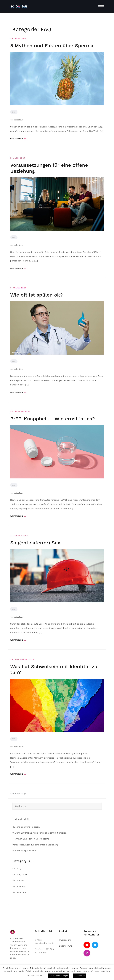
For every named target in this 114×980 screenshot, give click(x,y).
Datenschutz (66, 946)
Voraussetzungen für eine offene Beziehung (36, 845)
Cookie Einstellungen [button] (59, 976)
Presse (21, 881)
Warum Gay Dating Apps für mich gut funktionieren (40, 833)
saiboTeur (19, 120)
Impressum (65, 940)
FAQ (14, 112)
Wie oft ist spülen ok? (37, 295)
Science (21, 887)
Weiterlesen (18, 139)
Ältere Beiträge (18, 793)
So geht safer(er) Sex (35, 543)
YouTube (21, 893)
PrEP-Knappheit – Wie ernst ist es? (53, 419)
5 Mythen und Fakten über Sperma (52, 46)
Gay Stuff (22, 875)
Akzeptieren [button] (80, 976)
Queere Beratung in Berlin (26, 827)
